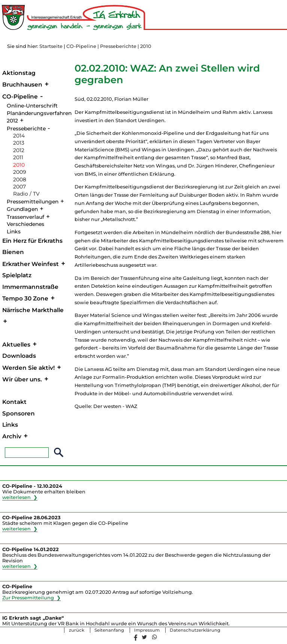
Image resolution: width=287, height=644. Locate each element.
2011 (18, 157)
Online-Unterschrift (32, 106)
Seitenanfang (109, 630)
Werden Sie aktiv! (28, 368)
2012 (19, 150)
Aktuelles (16, 344)
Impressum (147, 630)
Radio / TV (26, 194)
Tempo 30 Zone (25, 298)
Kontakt (14, 402)
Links (14, 232)
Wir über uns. (22, 379)
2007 (19, 187)
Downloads (19, 356)
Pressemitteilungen (33, 202)
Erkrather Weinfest (31, 264)
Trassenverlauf (25, 217)
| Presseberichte (117, 46)
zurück (77, 630)
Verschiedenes (25, 224)
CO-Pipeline (81, 46)
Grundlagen (22, 209)
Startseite (51, 46)
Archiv (12, 436)
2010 (19, 165)
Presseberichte (26, 129)
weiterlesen (17, 497)
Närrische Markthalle (33, 310)
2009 (19, 172)
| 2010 (144, 46)
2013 (19, 143)
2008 (20, 179)
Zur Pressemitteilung (28, 598)
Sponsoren (19, 413)
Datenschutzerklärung (195, 630)
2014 (19, 136)
